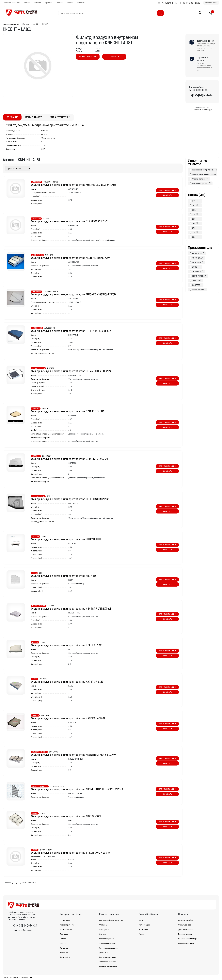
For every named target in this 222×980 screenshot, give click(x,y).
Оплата (70, 3)
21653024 (47, 456)
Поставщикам (66, 930)
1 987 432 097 (46, 850)
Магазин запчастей (12, 3)
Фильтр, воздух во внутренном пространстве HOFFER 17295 (66, 646)
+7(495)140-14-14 (169, 3)
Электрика (104, 930)
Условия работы (67, 925)
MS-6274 (49, 255)
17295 (43, 642)
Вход (141, 920)
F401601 (45, 715)
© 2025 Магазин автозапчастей (18, 977)
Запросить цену (88, 57)
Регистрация (144, 925)
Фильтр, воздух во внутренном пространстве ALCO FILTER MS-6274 (70, 258)
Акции (141, 934)
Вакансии (64, 952)
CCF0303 (47, 218)
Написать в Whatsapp (202, 110)
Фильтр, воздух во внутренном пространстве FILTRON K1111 (66, 540)
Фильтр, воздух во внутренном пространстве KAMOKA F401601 (68, 719)
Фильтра (103, 925)
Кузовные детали (107, 939)
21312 (50, 496)
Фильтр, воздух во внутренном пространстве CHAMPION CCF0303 (70, 222)
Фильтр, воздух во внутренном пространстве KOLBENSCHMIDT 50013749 (73, 755)
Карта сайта (65, 957)
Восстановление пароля (189, 939)
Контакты (81, 3)
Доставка (60, 3)
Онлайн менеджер (186, 943)
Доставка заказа (186, 930)
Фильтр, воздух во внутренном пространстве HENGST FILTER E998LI (71, 609)
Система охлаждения (109, 948)
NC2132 (51, 368)
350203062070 (57, 786)
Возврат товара (185, 934)
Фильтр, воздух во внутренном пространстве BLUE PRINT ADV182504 (71, 331)
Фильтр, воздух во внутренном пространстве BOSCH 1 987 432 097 (70, 853)
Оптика (102, 934)
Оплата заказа (185, 925)
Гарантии (48, 3)
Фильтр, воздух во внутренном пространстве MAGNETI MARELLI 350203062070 (77, 790)
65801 (43, 813)
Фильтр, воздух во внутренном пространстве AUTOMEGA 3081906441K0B (73, 185)
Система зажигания (108, 957)
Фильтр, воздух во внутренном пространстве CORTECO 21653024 (69, 459)
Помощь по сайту (186, 920)
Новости (37, 3)
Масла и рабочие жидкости (111, 920)
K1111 (44, 536)
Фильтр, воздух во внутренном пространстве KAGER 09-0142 (67, 682)
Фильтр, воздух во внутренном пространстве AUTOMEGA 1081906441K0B (73, 295)
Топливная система (108, 962)
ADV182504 (50, 328)
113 (41, 573)
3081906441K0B (51, 182)
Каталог (27, 3)
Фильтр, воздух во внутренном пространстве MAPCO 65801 (66, 817)
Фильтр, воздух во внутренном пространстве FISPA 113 (63, 576)
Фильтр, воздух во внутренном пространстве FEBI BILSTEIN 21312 (70, 499)
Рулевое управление (108, 966)
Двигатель (104, 952)
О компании (65, 920)
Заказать (114, 57)
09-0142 (43, 679)
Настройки (143, 930)
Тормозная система (108, 943)
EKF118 (45, 408)
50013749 (54, 752)
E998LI (51, 606)
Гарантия (64, 943)
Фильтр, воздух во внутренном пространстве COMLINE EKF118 (67, 412)
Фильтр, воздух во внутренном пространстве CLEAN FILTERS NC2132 (71, 371)
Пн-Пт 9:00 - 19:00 (192, 3)
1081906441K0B (51, 291)
